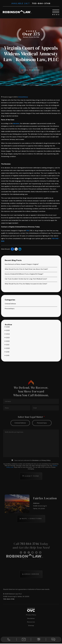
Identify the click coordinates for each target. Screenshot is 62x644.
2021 (7, 345)
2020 (7, 348)
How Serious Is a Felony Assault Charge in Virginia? (22, 264)
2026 (7, 327)
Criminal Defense (23, 97)
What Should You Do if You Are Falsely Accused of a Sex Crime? (26, 284)
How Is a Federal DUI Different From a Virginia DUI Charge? (24, 274)
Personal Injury (10, 309)
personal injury (42, 430)
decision (16, 124)
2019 (7, 352)
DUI (28, 231)
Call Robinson (32, 70)
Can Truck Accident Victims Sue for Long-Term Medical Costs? (26, 279)
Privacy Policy (46, 468)
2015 (7, 356)
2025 (7, 331)
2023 (7, 338)
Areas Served (32, 582)
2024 (7, 334)
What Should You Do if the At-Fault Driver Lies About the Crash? (26, 269)
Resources (31, 622)
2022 (7, 341)
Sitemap (31, 626)
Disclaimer (31, 619)
